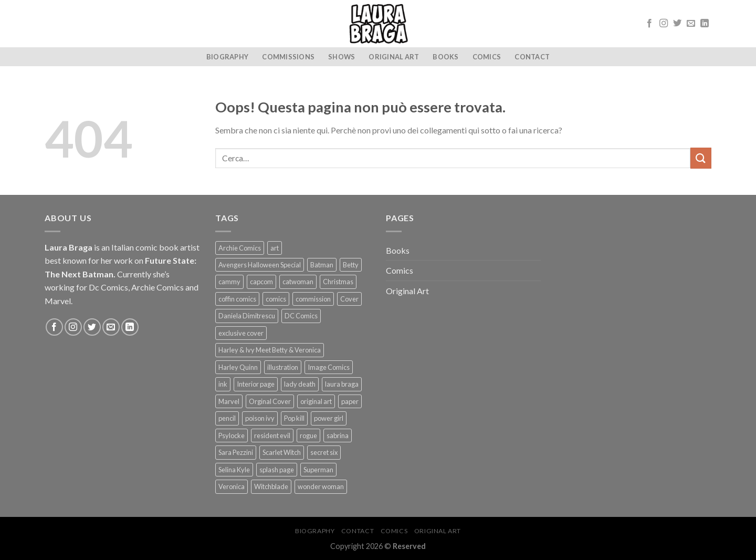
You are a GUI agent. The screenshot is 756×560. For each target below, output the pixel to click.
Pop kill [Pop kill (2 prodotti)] (294, 418)
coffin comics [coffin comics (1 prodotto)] (237, 299)
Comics (487, 57)
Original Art (394, 57)
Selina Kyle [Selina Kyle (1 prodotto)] (234, 470)
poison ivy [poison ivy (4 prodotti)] (260, 418)
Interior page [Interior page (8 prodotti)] (256, 384)
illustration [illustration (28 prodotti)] (283, 367)
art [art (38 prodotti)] (275, 248)
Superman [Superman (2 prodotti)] (318, 470)
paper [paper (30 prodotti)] (350, 401)
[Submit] (701, 158)
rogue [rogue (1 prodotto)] (308, 435)
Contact (532, 57)
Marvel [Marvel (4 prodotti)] (229, 401)
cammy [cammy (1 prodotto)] (229, 282)
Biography (227, 57)
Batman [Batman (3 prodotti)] (322, 265)
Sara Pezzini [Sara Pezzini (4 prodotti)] (236, 452)
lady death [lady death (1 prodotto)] (300, 384)
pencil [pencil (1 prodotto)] (227, 418)
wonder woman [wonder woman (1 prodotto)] (321, 486)
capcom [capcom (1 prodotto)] (261, 282)
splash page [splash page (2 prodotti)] (277, 470)
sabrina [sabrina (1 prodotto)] (338, 435)
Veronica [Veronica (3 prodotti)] (232, 486)
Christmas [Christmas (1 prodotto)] (338, 282)
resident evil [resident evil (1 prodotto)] (272, 435)
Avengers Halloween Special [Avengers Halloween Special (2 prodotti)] (260, 265)
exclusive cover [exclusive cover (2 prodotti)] (241, 333)
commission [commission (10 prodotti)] (313, 299)
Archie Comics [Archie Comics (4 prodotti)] (240, 248)
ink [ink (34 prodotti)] (223, 384)
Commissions (288, 57)
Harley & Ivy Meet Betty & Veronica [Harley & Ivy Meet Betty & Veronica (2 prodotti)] (270, 350)
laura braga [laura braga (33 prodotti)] (342, 384)
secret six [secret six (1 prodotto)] (324, 452)
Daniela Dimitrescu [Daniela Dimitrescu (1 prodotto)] (247, 316)
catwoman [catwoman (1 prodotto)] (298, 282)
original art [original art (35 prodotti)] (316, 401)
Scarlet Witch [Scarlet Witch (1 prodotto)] (282, 452)
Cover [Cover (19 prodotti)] (349, 299)
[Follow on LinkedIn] (705, 24)
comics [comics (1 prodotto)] (276, 299)
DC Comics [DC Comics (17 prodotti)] (301, 316)
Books (445, 57)
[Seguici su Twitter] (677, 24)
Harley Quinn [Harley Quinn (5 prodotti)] (238, 367)
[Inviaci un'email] (691, 24)
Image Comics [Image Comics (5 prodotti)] (329, 367)
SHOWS (342, 57)
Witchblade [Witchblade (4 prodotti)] (271, 486)
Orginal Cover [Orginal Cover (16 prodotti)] (270, 401)
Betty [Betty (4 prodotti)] (351, 265)
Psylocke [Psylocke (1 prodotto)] (232, 435)
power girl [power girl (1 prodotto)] (329, 418)
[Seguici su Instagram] (664, 24)
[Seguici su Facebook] (649, 24)
